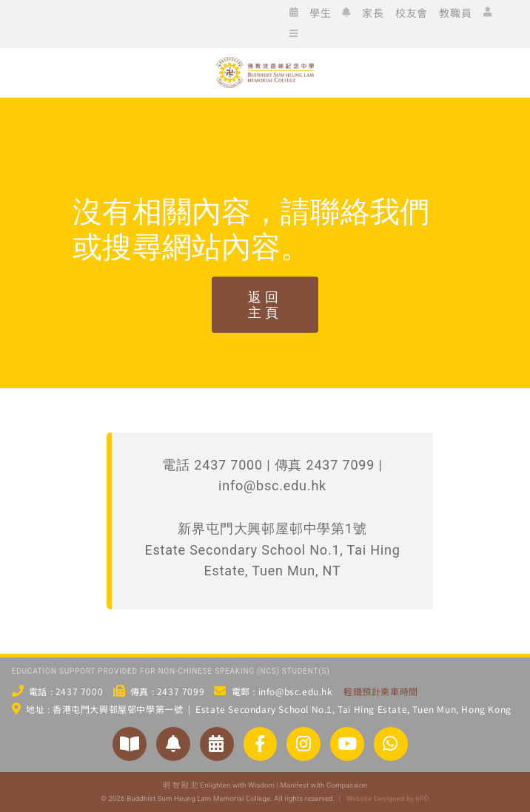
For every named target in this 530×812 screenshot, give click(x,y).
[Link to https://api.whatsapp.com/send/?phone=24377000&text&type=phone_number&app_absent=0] (391, 744)
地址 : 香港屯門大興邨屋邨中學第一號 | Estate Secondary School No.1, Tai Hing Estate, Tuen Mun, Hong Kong (269, 709)
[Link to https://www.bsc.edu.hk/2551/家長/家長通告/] (173, 744)
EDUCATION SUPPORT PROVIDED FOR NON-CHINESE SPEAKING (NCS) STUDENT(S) (171, 671)
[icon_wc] (56, 22)
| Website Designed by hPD (382, 798)
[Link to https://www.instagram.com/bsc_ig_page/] (303, 744)
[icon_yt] (145, 22)
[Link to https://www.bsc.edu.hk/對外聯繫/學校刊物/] (130, 744)
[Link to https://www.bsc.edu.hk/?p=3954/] (217, 744)
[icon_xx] (123, 22)
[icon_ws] (34, 22)
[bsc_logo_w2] (265, 63)
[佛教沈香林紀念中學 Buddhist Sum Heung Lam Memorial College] (265, 114)
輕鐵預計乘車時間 (381, 691)
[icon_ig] (101, 22)
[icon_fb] (78, 22)
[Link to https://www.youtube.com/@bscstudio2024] (347, 744)
